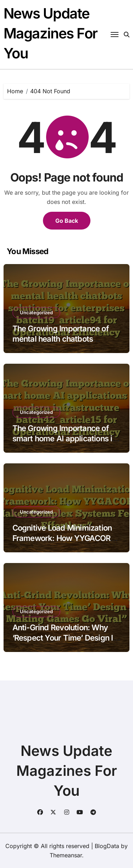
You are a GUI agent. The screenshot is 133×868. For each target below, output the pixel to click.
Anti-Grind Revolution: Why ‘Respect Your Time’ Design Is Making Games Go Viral (65, 638)
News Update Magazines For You (51, 33)
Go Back (67, 221)
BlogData (107, 846)
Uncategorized (36, 312)
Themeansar (66, 855)
